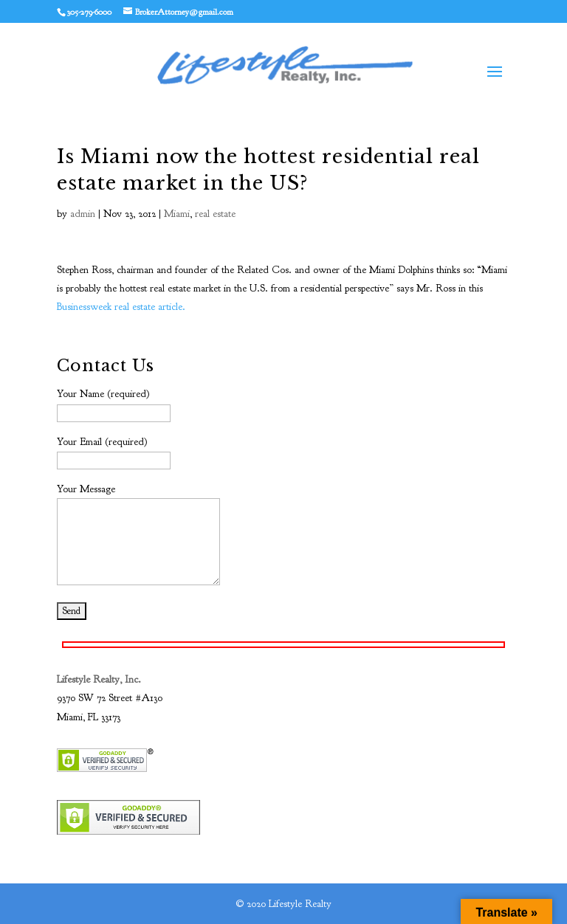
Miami (177, 214)
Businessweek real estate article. (121, 307)
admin (83, 214)
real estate (215, 214)
